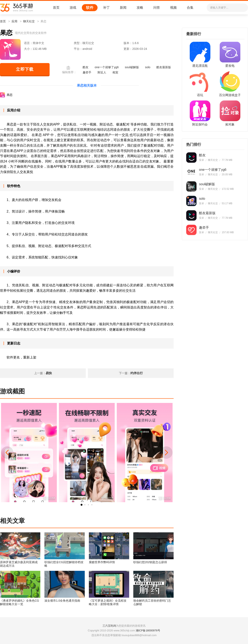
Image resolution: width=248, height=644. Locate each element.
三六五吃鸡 (109, 626)
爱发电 (230, 66)
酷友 (86, 67)
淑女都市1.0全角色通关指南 (62, 601)
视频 (173, 8)
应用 (14, 21)
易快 (49, 373)
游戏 (73, 8)
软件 (90, 8)
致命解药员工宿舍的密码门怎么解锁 (152, 602)
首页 (56, 8)
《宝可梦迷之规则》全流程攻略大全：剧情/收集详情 (108, 602)
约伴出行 (137, 373)
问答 (157, 8)
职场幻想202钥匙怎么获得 (150, 562)
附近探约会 (200, 124)
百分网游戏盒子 (230, 95)
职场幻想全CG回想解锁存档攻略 (64, 564)
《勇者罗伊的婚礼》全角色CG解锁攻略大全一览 (20, 602)
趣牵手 (87, 72)
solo (148, 67)
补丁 (106, 8)
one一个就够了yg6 (107, 67)
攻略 (140, 8)
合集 (190, 8)
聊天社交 (29, 21)
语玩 (200, 95)
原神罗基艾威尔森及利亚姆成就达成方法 (19, 564)
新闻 (123, 8)
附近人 (102, 72)
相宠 (115, 72)
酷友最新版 (164, 67)
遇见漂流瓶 (200, 66)
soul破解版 (132, 67)
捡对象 (230, 124)
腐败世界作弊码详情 (102, 562)
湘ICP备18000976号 (148, 630)
